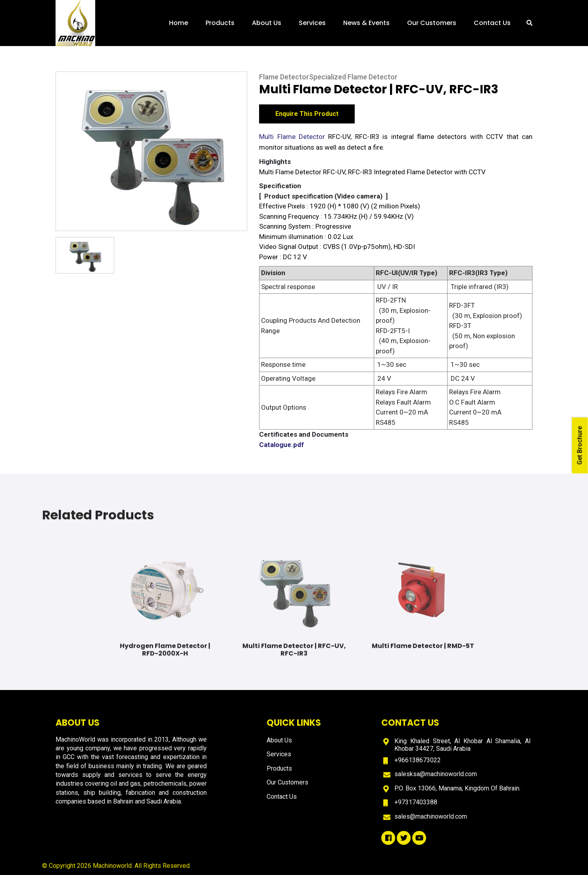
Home (179, 23)
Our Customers (432, 23)
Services (312, 23)
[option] (151, 152)
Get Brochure (580, 446)
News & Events (366, 23)
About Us (267, 23)
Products (220, 23)
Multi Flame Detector (292, 138)
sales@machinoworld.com (431, 816)
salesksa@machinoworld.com (436, 774)
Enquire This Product (307, 115)
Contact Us (492, 23)
